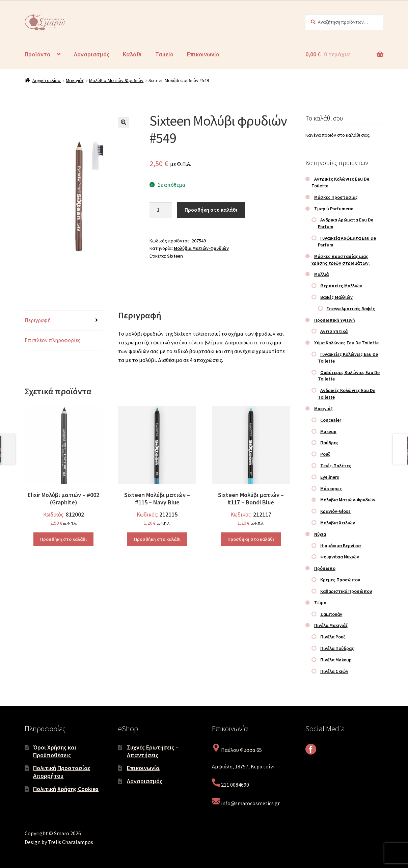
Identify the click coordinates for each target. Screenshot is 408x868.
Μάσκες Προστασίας (336, 197)
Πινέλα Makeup (336, 660)
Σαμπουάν (331, 614)
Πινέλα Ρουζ (333, 637)
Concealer (331, 420)
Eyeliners (330, 477)
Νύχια (320, 534)
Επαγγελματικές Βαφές (351, 309)
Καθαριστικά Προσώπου (346, 591)
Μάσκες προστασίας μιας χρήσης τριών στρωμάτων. (341, 260)
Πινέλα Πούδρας (337, 648)
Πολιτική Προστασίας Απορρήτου (62, 772)
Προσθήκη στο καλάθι (211, 210)
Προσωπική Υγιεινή (335, 320)
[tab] (64, 321)
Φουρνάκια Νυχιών (340, 557)
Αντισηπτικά (334, 331)
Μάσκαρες (331, 489)
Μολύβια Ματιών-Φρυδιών (116, 80)
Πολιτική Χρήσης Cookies (66, 789)
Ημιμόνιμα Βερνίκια (341, 546)
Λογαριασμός (92, 54)
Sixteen (175, 256)
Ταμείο (164, 54)
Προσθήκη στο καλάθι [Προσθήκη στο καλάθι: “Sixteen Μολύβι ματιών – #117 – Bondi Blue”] (251, 539)
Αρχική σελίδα (47, 80)
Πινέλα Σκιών (334, 671)
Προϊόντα (38, 54)
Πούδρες (329, 443)
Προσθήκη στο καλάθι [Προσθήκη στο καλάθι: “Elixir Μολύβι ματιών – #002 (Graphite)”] (63, 539)
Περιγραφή (38, 320)
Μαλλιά (321, 274)
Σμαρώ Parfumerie (334, 209)
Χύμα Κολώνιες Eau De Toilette (346, 343)
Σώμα (320, 603)
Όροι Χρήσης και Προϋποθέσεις (55, 751)
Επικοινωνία (203, 54)
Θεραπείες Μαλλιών (341, 286)
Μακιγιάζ (75, 80)
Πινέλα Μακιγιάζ (331, 625)
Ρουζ (325, 454)
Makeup (328, 431)
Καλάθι (132, 54)
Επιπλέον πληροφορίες (52, 340)
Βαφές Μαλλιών (336, 297)
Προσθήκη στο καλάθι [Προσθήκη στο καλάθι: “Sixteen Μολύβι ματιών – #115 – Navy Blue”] (157, 539)
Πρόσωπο (325, 568)
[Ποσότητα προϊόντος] (161, 210)
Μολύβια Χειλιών (338, 523)
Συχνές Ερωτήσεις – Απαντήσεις (153, 751)
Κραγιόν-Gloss (335, 511)
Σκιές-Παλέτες (336, 466)
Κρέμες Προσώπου (340, 580)
